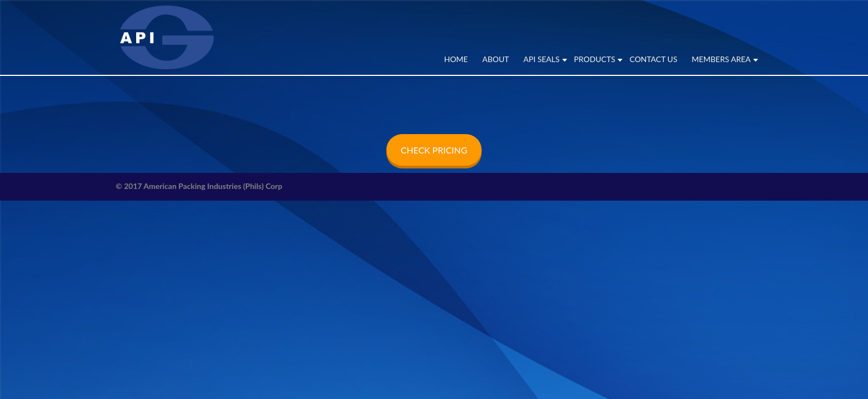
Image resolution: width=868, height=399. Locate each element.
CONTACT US (653, 59)
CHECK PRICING (434, 150)
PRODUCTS (595, 59)
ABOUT (495, 59)
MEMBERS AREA (721, 59)
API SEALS (542, 59)
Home (456, 59)
